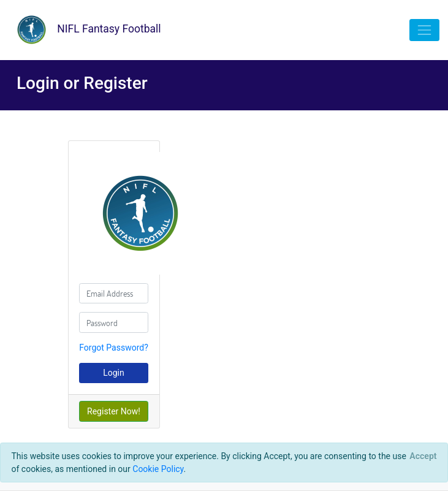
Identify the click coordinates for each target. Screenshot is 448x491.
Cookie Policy (158, 469)
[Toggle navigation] (424, 30)
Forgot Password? (114, 348)
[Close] (423, 456)
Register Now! (114, 411)
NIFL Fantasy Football (85, 30)
